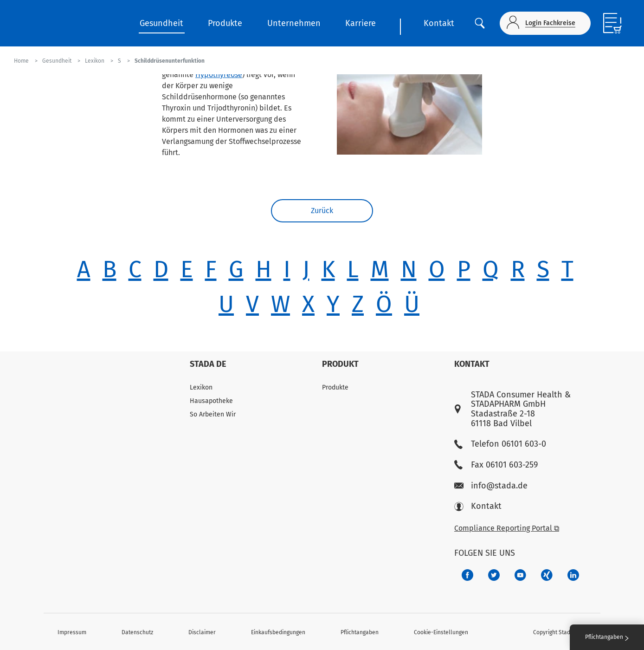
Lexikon (201, 387)
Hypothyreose (219, 75)
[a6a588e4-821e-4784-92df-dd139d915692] (494, 575)
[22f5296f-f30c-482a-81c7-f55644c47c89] (547, 575)
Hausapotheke (211, 401)
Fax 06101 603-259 (496, 465)
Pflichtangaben (360, 632)
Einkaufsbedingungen (278, 632)
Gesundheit (161, 23)
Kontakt (439, 23)
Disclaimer (202, 632)
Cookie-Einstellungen (441, 632)
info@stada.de (491, 486)
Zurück (322, 211)
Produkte (225, 23)
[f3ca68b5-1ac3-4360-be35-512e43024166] (520, 575)
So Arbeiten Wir (213, 414)
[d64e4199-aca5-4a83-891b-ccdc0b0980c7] (573, 575)
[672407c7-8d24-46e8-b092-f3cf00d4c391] (467, 575)
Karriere (361, 23)
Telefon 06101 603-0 (500, 444)
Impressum (72, 632)
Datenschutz (137, 632)
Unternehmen (294, 23)
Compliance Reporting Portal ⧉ (507, 528)
